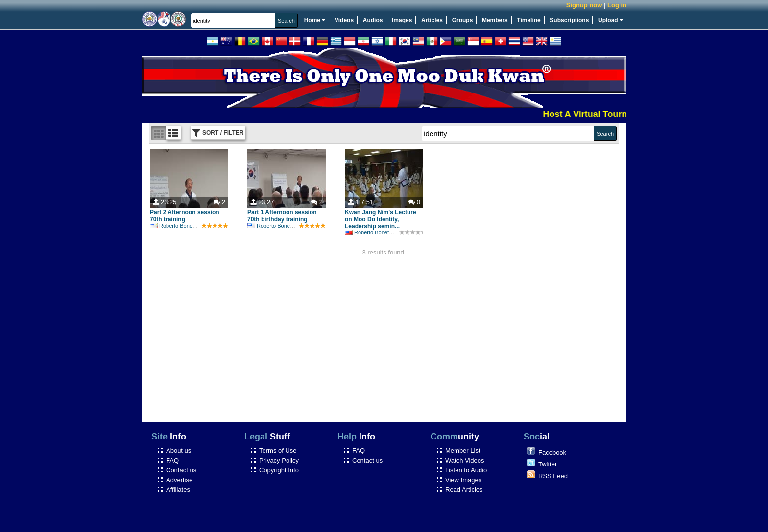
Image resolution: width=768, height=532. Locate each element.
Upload (611, 20)
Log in (617, 5)
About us (179, 451)
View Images (463, 480)
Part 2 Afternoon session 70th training (185, 216)
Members (495, 20)
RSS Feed (553, 476)
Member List (463, 451)
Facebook (552, 452)
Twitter (548, 464)
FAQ (172, 460)
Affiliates (178, 490)
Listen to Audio (466, 470)
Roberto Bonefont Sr (179, 226)
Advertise (179, 480)
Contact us (181, 470)
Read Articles (464, 490)
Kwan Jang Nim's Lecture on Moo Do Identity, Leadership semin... (381, 219)
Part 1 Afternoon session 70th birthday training (282, 216)
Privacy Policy (279, 460)
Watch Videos (465, 460)
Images (402, 20)
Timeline (528, 20)
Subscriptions (569, 20)
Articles (432, 20)
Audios (373, 20)
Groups (463, 20)
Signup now (584, 5)
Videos (344, 20)
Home (315, 20)
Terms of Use (278, 451)
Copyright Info (279, 470)
